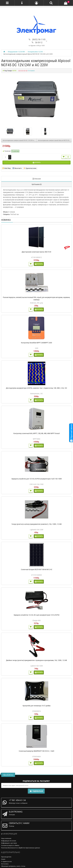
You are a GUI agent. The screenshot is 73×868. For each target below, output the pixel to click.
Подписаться (36, 791)
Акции (3, 859)
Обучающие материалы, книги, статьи (13, 866)
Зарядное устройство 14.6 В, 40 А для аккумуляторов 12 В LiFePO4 (36, 615)
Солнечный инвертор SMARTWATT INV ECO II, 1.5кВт (37, 751)
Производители (6, 857)
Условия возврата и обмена (10, 845)
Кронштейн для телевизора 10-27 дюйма (37, 706)
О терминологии (6, 861)
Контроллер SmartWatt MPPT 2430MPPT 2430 (36, 343)
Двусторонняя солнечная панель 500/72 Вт (36, 252)
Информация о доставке (9, 843)
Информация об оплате (9, 841)
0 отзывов (31, 71)
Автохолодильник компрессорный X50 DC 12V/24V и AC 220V (20, 140)
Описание (37, 179)
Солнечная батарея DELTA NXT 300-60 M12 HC (37, 569)
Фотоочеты (5, 864)
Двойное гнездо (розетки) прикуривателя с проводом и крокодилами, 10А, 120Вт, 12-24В (36, 660)
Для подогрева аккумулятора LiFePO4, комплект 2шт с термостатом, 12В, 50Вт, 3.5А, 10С (36, 388)
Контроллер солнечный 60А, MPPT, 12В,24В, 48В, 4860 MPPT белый (36, 433)
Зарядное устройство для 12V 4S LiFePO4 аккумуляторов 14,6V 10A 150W (37, 479)
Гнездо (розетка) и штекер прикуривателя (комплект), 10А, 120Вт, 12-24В (37, 524)
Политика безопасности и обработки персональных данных (21, 848)
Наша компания (6, 838)
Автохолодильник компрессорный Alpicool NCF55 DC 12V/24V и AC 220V (55, 140)
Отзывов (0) (36, 184)
